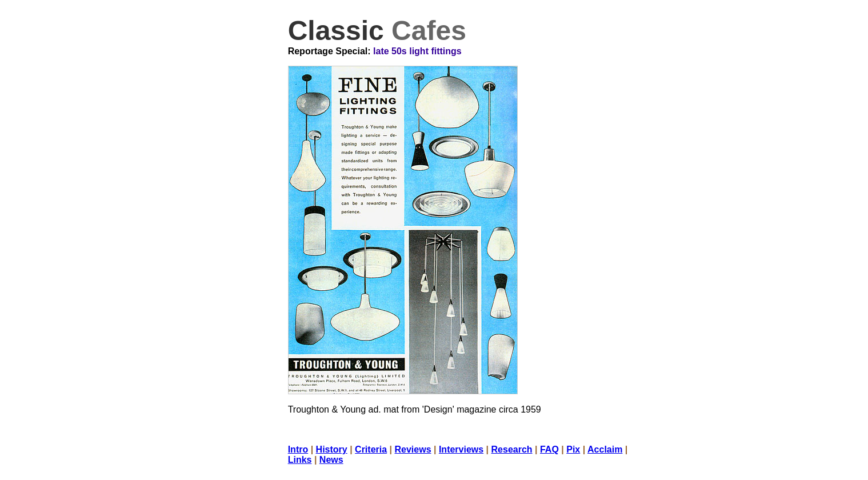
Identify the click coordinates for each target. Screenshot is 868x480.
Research (512, 449)
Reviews (413, 449)
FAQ (549, 449)
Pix (573, 449)
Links (300, 460)
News (331, 460)
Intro (298, 449)
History (332, 449)
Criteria (371, 449)
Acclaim (605, 449)
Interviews (461, 449)
